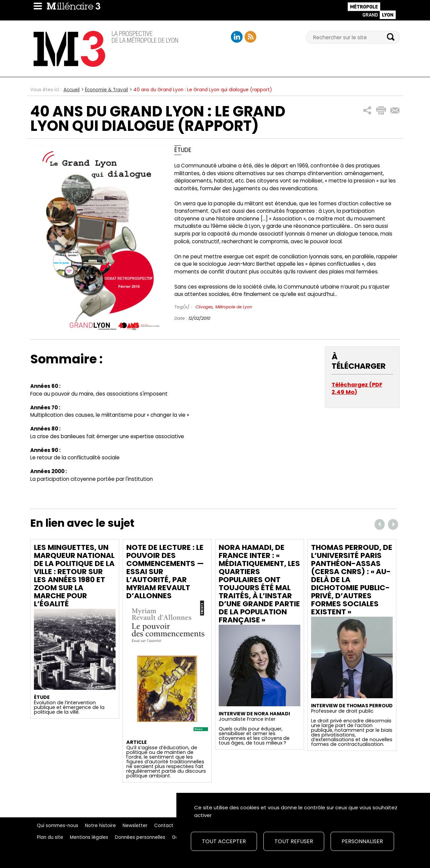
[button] (367, 111)
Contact (164, 826)
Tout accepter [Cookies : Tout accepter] (224, 841)
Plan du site (50, 837)
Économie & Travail (106, 90)
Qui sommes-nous (58, 826)
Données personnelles (140, 837)
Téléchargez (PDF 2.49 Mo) (357, 388)
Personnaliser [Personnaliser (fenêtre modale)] (362, 841)
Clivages (204, 307)
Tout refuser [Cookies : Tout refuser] (294, 841)
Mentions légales (89, 837)
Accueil (72, 90)
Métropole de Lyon (234, 307)
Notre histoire (100, 826)
